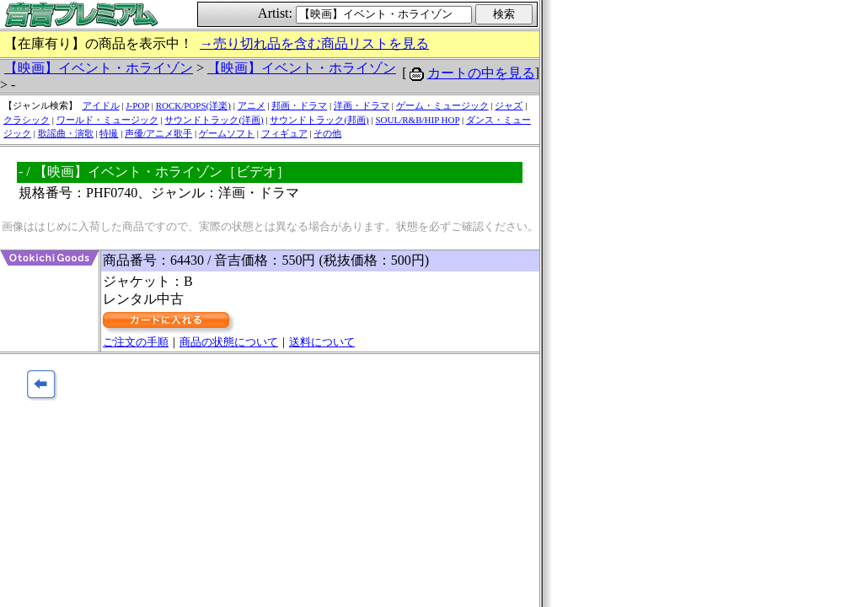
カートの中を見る (481, 73)
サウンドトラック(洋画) (214, 120)
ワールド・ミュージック (107, 120)
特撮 (109, 133)
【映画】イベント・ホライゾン (99, 68)
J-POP (137, 105)
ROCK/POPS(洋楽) (193, 105)
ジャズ (509, 105)
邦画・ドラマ (299, 105)
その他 (327, 133)
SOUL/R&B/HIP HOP (417, 120)
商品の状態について (229, 342)
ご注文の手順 (136, 342)
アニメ (252, 105)
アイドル (101, 105)
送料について (322, 342)
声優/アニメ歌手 (158, 133)
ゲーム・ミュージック (442, 105)
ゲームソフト (227, 133)
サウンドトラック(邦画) (319, 120)
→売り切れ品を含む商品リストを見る (314, 43)
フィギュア (284, 133)
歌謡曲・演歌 (66, 133)
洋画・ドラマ (362, 105)
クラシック (27, 120)
